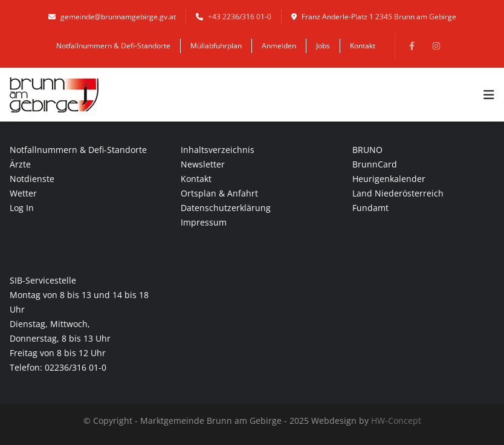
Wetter (23, 193)
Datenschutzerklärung (226, 208)
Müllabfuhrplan (216, 46)
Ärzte (20, 164)
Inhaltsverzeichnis (218, 150)
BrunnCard (375, 164)
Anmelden (279, 46)
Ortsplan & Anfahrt (219, 193)
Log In (22, 208)
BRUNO (367, 150)
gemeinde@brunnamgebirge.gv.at (112, 17)
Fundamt (370, 208)
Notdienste (32, 179)
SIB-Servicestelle (43, 280)
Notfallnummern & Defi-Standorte (113, 46)
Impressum (204, 222)
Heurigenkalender (389, 179)
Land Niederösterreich (398, 193)
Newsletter (203, 164)
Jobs (323, 46)
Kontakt (363, 46)
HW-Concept (396, 421)
